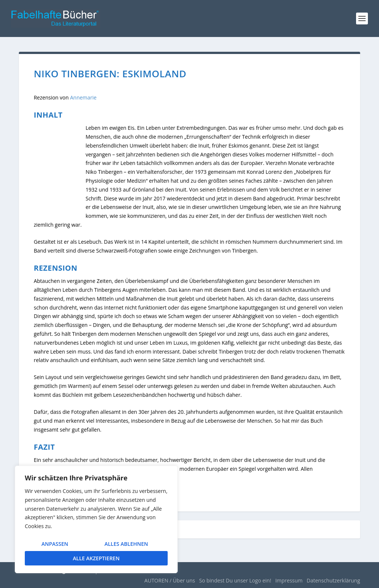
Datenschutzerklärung (333, 580)
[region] (96, 519)
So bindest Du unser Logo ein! (235, 580)
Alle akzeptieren (96, 558)
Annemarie (83, 97)
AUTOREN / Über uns (170, 580)
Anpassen (55, 544)
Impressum (289, 580)
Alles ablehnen (126, 544)
